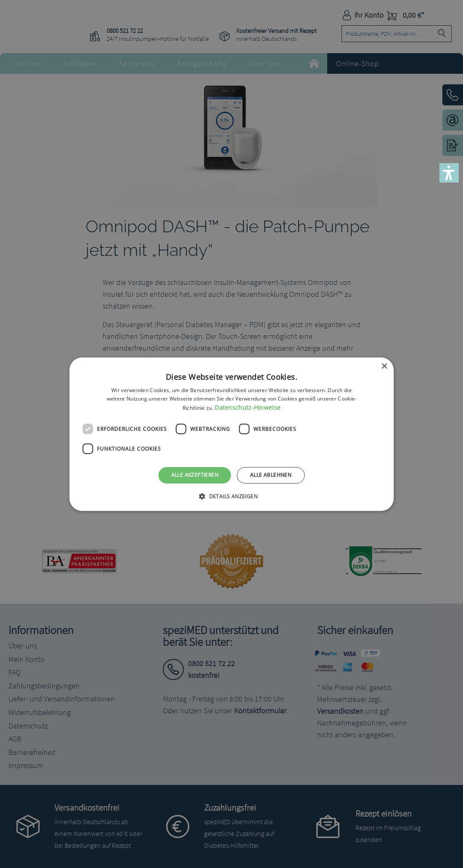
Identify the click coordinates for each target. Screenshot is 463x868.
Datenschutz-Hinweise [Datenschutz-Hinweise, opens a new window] (248, 407)
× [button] (384, 366)
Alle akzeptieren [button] (195, 475)
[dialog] (231, 434)
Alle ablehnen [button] (271, 475)
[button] (449, 173)
